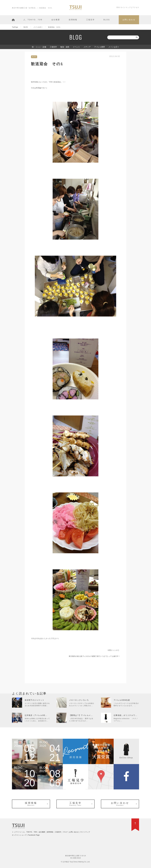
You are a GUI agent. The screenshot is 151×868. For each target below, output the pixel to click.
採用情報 (73, 20)
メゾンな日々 (114, 47)
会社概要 (56, 20)
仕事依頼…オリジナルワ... (125, 715)
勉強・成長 (65, 47)
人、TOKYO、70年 (33, 20)
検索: (105, 37)
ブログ (65, 832)
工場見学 (90, 20)
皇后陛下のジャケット (34, 700)
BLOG (107, 20)
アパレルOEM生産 (122, 700)
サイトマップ (126, 7)
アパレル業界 (100, 47)
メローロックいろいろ (79, 700)
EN (118, 7)
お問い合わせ (129, 20)
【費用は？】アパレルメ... (81, 715)
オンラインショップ (19, 835)
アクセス (136, 7)
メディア (87, 47)
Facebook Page (34, 835)
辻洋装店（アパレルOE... (36, 715)
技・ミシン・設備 (39, 47)
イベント (76, 47)
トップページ (17, 832)
